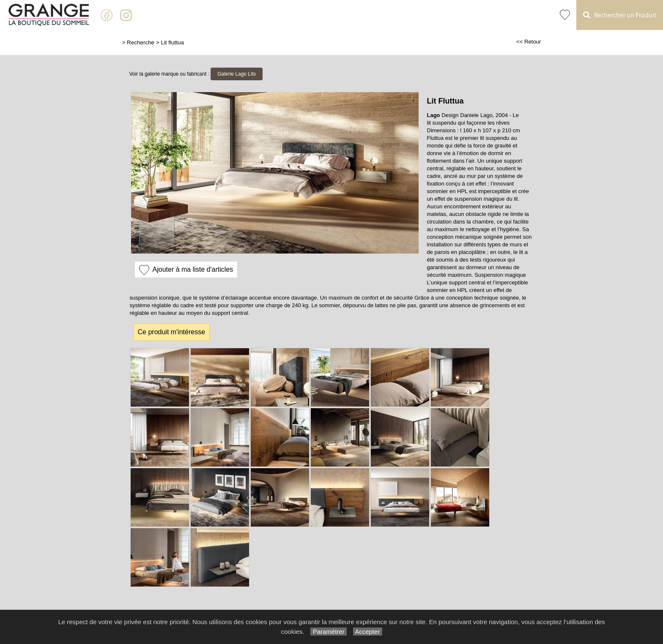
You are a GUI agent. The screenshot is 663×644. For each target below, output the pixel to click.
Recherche (141, 42)
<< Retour (529, 42)
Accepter (368, 632)
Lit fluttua (172, 42)
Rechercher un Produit (620, 15)
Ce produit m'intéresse (172, 332)
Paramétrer (328, 632)
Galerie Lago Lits (237, 74)
